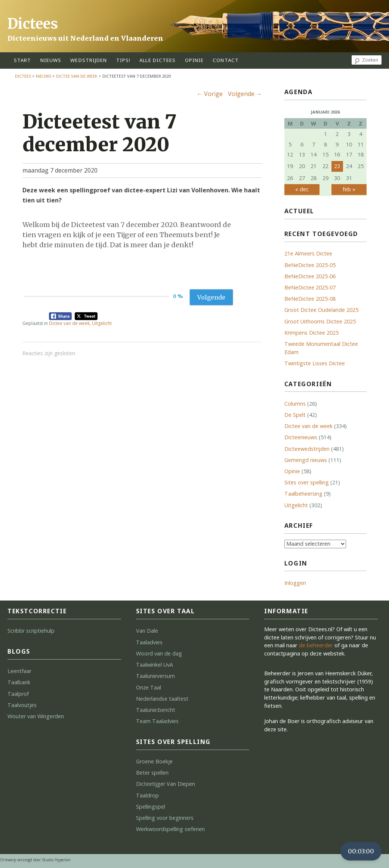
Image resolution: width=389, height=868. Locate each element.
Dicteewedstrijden (307, 449)
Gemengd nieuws (306, 460)
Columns (295, 404)
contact (226, 60)
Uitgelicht (102, 323)
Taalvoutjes (22, 705)
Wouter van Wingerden (36, 716)
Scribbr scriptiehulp (31, 631)
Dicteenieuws (301, 437)
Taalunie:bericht (156, 710)
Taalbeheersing (303, 494)
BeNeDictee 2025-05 (310, 265)
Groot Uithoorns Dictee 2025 (320, 321)
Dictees (33, 24)
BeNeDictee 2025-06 (310, 276)
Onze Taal (149, 687)
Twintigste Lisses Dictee (315, 363)
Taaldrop (147, 795)
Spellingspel (151, 807)
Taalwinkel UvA (155, 665)
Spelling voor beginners (165, 818)
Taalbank (19, 682)
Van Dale (147, 631)
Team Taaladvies (157, 721)
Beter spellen (152, 773)
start (23, 60)
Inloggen (295, 583)
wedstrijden (89, 60)
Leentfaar (19, 671)
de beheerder (316, 645)
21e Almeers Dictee (308, 253)
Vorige (210, 94)
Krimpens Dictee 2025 (311, 333)
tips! (124, 60)
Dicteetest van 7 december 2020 (100, 133)
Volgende (245, 94)
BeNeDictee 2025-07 (310, 287)
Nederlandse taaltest (162, 699)
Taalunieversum (155, 676)
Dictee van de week (77, 76)
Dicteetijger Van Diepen (166, 784)
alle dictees (158, 60)
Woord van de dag (159, 653)
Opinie (292, 471)
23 (337, 166)
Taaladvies (149, 642)
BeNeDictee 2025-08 (310, 299)
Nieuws (51, 60)
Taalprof (18, 694)
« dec (302, 189)
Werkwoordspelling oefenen (170, 829)
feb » (349, 189)
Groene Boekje (154, 761)
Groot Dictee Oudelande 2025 (321, 310)
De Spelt (295, 415)
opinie (194, 60)
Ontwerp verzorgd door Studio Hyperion (35, 860)
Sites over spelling (307, 482)
